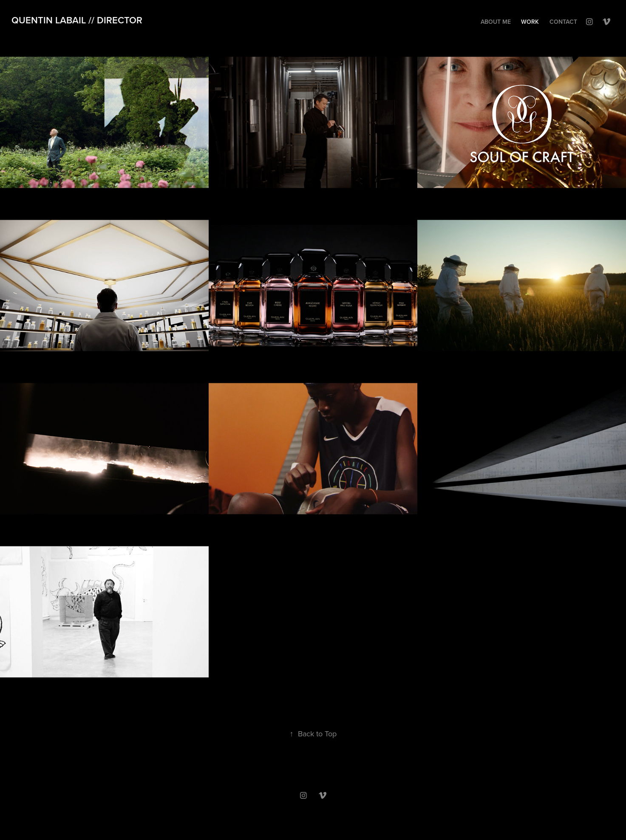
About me (496, 22)
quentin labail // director (77, 20)
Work (530, 22)
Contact (563, 22)
